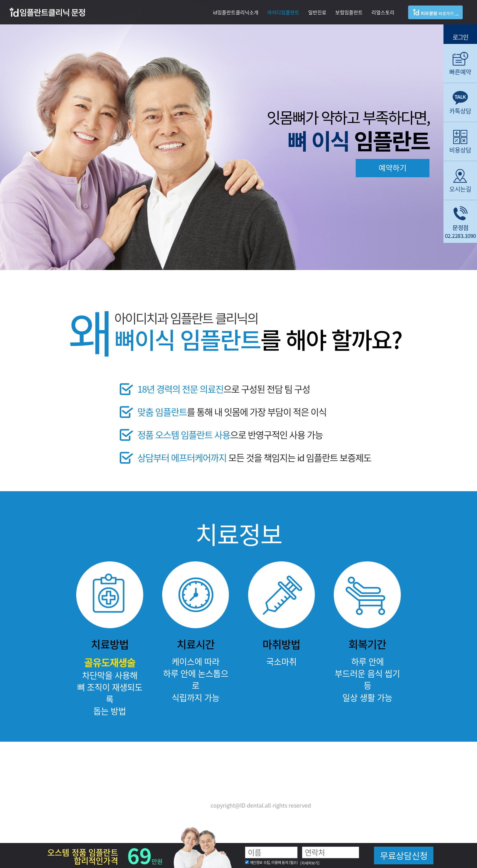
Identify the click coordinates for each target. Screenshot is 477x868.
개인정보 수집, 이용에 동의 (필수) (274, 863)
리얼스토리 (383, 12)
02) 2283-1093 (273, 789)
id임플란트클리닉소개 (236, 12)
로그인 (460, 36)
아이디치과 (440, 18)
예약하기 (393, 168)
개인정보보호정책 (186, 805)
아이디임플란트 (283, 12)
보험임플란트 (349, 12)
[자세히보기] (310, 863)
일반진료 (317, 12)
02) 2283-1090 (218, 789)
